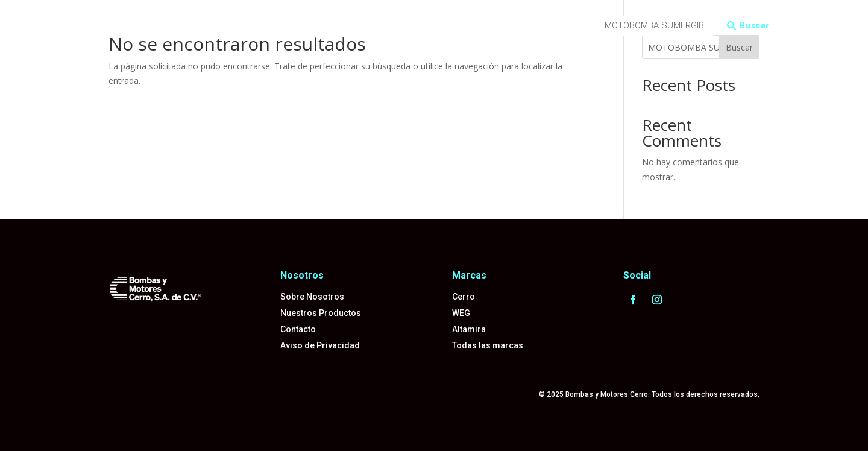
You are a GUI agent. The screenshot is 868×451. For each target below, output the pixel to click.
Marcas (247, 17)
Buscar (754, 25)
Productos (197, 17)
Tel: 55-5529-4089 (290, 35)
